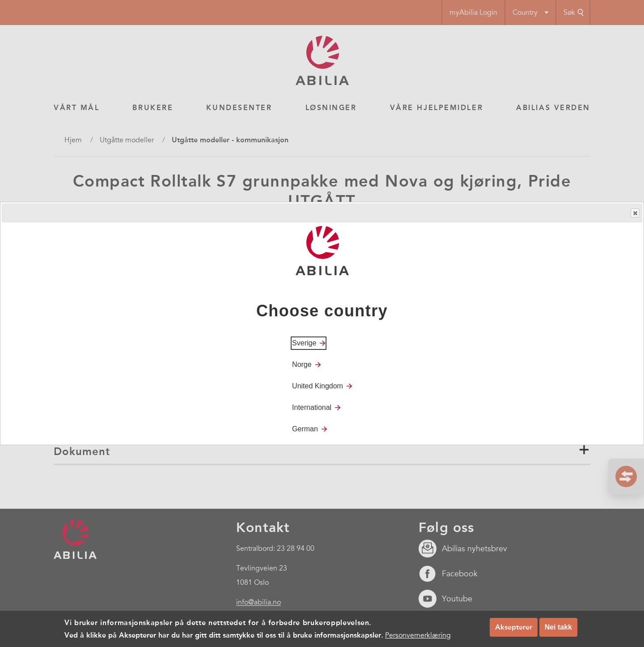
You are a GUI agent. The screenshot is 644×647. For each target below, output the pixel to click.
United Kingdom (318, 386)
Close (635, 213)
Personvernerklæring (418, 635)
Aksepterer (514, 627)
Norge (302, 364)
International (312, 407)
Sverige (304, 343)
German (305, 429)
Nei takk (558, 627)
